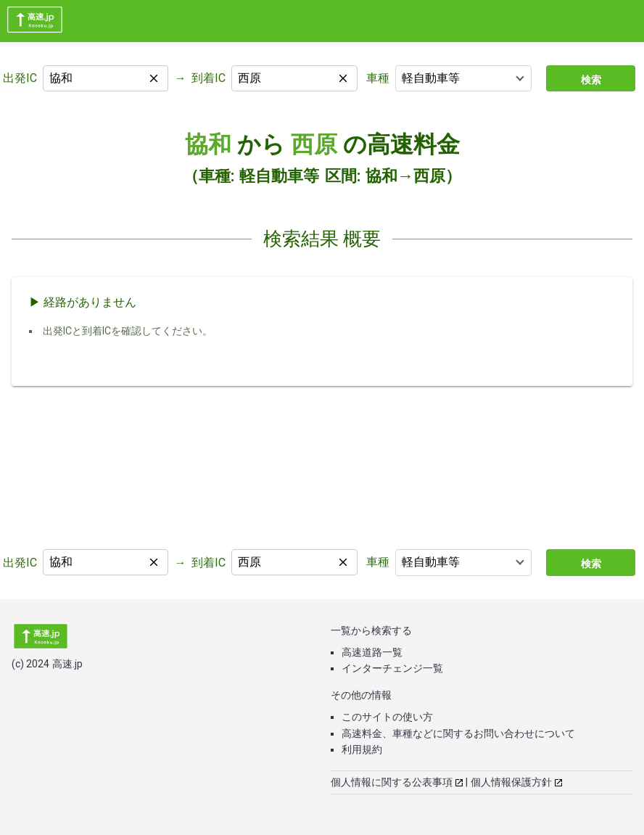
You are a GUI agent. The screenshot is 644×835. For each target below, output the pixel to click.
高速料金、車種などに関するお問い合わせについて (458, 733)
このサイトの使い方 (387, 717)
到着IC (209, 78)
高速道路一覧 (372, 652)
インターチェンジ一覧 (392, 668)
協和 (208, 144)
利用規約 (362, 749)
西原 (314, 144)
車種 (378, 78)
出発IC (20, 78)
